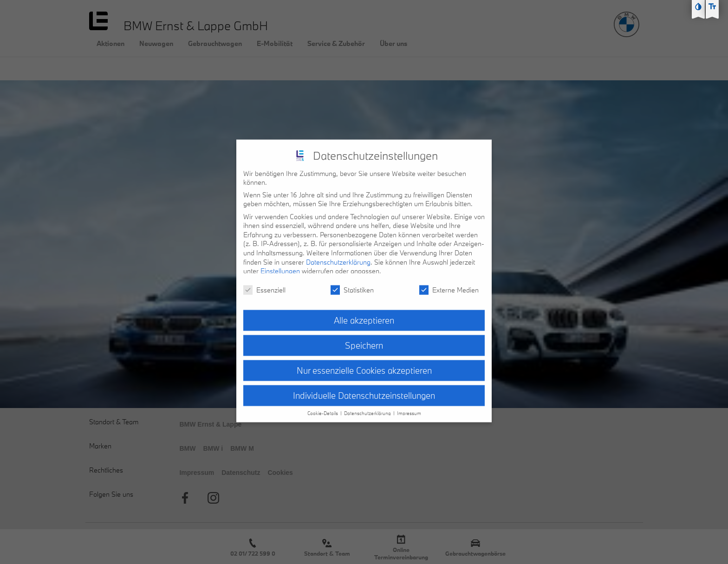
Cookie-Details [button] (323, 406)
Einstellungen (280, 264)
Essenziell (264, 282)
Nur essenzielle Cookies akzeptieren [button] (364, 363)
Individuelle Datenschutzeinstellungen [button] (364, 388)
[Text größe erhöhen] (712, 6)
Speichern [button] (364, 338)
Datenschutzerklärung (338, 255)
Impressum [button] (409, 406)
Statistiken (352, 282)
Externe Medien (449, 282)
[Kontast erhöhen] (698, 6)
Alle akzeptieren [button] (364, 313)
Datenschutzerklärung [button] (368, 406)
